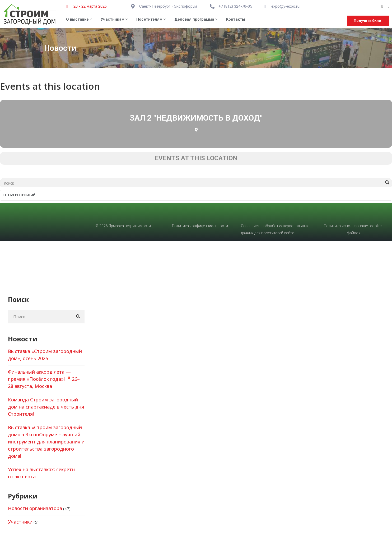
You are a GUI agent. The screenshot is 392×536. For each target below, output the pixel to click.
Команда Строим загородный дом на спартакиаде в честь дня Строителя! (46, 407)
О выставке (79, 19)
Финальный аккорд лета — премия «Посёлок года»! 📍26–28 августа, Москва (44, 379)
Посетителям (151, 19)
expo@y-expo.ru (285, 6)
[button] (368, 21)
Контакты (236, 19)
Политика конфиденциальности (200, 226)
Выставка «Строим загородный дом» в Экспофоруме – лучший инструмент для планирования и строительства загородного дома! (46, 442)
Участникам (115, 19)
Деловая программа (196, 19)
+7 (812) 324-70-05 (235, 6)
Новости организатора (35, 508)
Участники (20, 522)
